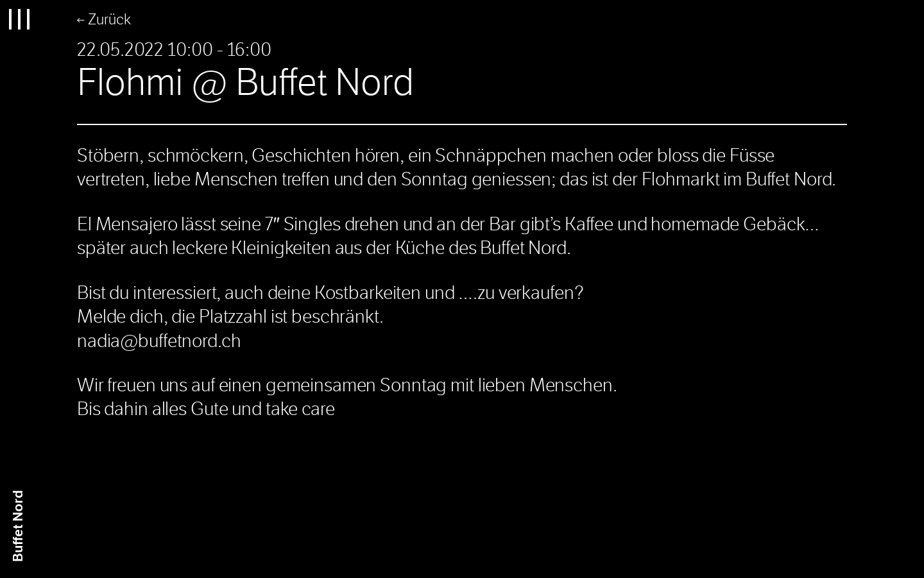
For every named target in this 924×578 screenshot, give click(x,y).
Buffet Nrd (18, 526)
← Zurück (104, 20)
